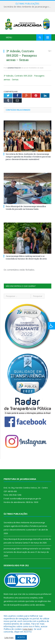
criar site (22, 594)
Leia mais (28, 629)
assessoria (24, 598)
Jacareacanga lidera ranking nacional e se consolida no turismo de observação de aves (26, 257)
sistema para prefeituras (40, 594)
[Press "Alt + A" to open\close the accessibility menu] (51, 326)
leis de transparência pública (17, 605)
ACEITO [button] (21, 637)
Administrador (14, 68)
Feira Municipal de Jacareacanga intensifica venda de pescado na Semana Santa (26, 208)
